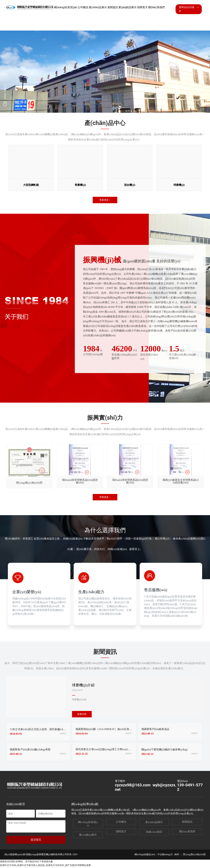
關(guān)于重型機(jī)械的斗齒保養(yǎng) (166, 750)
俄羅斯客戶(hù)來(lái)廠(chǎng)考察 (31, 750)
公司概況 (121, 822)
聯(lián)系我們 (187, 832)
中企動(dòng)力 (165, 855)
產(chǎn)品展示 (154, 823)
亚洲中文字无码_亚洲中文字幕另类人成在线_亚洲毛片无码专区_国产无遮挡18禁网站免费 (45, 866)
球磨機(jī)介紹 (84, 685)
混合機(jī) (130, 184)
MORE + (63, 734)
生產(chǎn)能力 (92, 590)
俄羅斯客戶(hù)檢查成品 (156, 730)
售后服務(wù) (156, 590)
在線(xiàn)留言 (154, 832)
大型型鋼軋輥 (31, 184)
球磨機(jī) (179, 184)
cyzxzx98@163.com (133, 786)
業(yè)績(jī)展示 (88, 835)
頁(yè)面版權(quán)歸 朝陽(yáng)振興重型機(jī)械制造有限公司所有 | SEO (41, 855)
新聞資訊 (187, 822)
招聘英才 (121, 832)
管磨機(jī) (80, 184)
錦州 (177, 855)
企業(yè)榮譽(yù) (27, 592)
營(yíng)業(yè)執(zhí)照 (194, 855)
